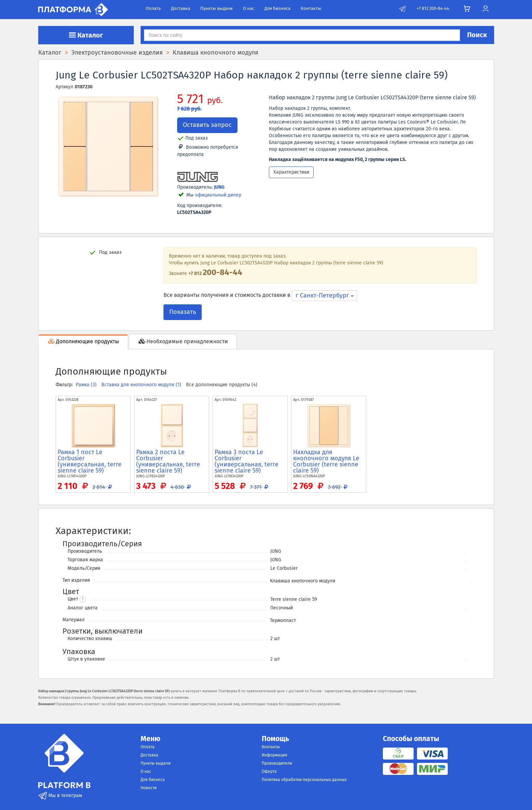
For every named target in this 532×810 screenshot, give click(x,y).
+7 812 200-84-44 (433, 8)
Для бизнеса (277, 8)
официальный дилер (218, 195)
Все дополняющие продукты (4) (222, 385)
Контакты (311, 8)
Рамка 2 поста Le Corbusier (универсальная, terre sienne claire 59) (168, 461)
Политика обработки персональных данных (304, 780)
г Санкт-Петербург (325, 295)
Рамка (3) (87, 385)
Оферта (269, 771)
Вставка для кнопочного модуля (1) (142, 385)
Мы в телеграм (60, 795)
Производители (277, 763)
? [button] (83, 599)
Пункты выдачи (217, 8)
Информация (275, 755)
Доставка (181, 8)
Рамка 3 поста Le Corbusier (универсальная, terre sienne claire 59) (247, 461)
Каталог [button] (86, 35)
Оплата (153, 8)
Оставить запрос (207, 125)
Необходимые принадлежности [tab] (183, 341)
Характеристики (291, 172)
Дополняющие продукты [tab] (83, 341)
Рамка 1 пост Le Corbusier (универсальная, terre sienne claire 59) (90, 461)
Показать (183, 312)
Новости (149, 788)
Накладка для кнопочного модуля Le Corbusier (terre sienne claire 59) (326, 461)
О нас (249, 8)
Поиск (477, 35)
